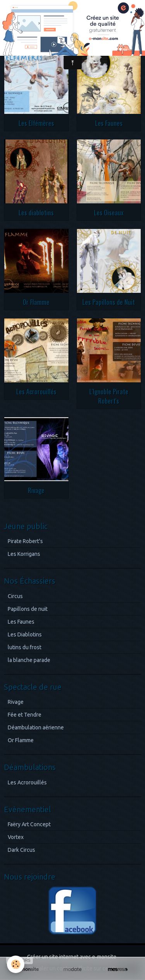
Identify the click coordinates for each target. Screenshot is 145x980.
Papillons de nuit (28, 609)
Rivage (36, 490)
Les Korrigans (24, 554)
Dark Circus (21, 850)
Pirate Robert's (25, 541)
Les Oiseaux (109, 212)
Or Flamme (36, 302)
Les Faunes (109, 123)
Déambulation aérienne (36, 727)
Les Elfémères (36, 123)
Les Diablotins (25, 634)
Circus (15, 596)
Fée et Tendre (25, 715)
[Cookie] (16, 964)
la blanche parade (29, 660)
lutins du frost (25, 647)
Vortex (16, 837)
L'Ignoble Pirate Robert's (109, 396)
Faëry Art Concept (29, 824)
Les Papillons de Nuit (109, 302)
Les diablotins (36, 212)
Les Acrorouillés (36, 391)
